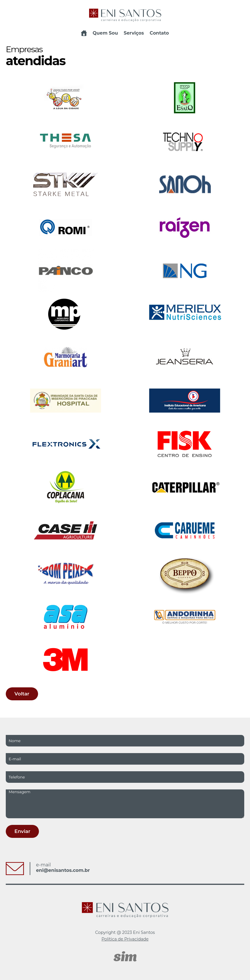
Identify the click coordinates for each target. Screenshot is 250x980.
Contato (159, 33)
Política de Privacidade (125, 939)
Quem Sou (105, 33)
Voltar (22, 694)
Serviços (134, 33)
